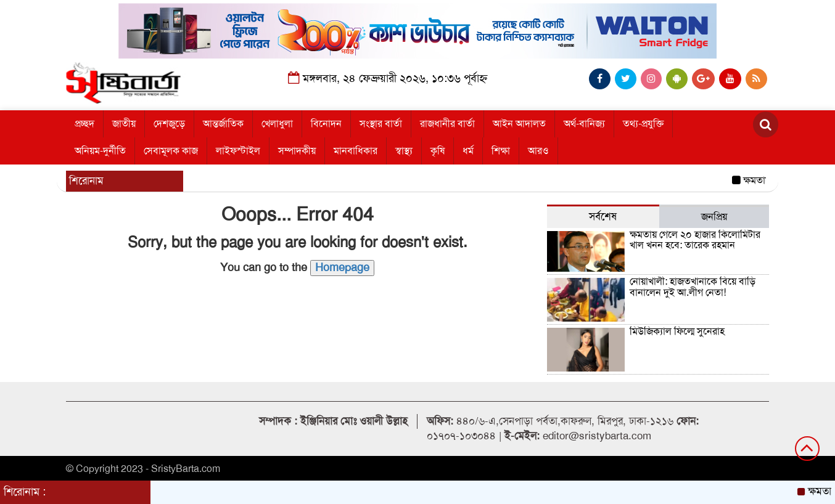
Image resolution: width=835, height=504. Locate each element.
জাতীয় (124, 124)
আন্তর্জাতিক (223, 124)
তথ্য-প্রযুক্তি (643, 124)
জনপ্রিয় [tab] (714, 217)
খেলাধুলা (277, 124)
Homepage (342, 267)
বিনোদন (326, 124)
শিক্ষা (501, 151)
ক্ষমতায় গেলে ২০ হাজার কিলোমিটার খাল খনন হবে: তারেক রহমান (695, 240)
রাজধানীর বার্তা (447, 124)
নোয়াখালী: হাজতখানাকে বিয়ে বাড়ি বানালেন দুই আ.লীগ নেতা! (693, 287)
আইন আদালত (519, 124)
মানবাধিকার (356, 151)
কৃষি (438, 151)
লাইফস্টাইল (238, 151)
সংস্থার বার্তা (381, 124)
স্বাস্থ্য (404, 151)
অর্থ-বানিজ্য (584, 124)
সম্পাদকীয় (297, 151)
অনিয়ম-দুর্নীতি (100, 151)
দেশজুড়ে (169, 124)
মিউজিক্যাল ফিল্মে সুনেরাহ (677, 331)
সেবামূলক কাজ (171, 151)
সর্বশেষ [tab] (603, 217)
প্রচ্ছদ (84, 124)
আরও (538, 151)
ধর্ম (468, 151)
